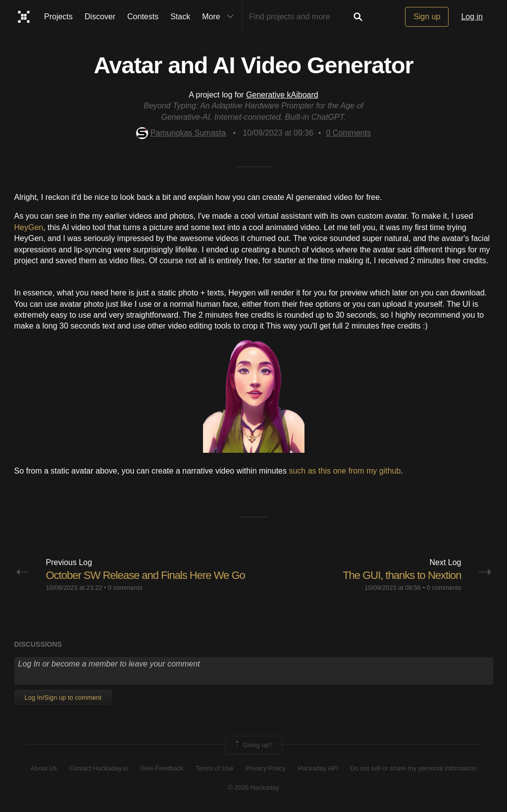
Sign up (427, 17)
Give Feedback (162, 768)
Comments (348, 133)
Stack (180, 17)
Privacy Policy (266, 768)
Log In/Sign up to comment (63, 697)
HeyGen (29, 227)
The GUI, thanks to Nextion (402, 575)
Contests (143, 17)
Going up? (253, 745)
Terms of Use (215, 768)
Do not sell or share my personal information (413, 768)
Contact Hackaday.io (99, 768)
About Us (44, 768)
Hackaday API (318, 768)
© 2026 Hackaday (253, 788)
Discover (100, 17)
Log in (472, 17)
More (220, 17)
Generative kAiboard (282, 95)
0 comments (125, 588)
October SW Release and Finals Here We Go (146, 575)
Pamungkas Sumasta (181, 133)
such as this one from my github (345, 471)
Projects (58, 17)
